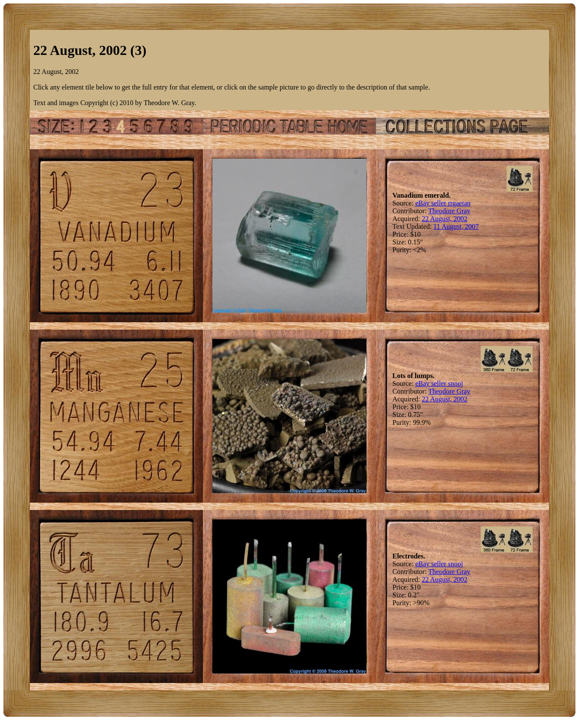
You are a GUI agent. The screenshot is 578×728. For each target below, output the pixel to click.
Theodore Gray (449, 211)
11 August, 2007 (456, 226)
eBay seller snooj (439, 383)
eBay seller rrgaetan (443, 203)
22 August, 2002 (445, 219)
